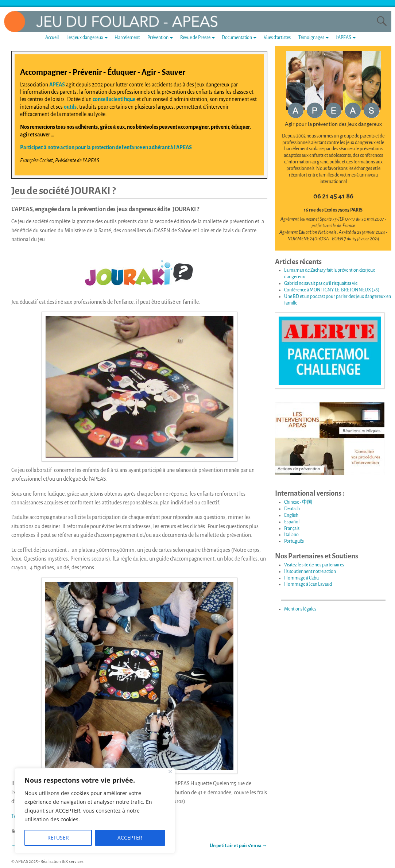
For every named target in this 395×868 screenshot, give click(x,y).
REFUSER (58, 838)
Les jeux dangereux (89, 38)
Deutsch (292, 509)
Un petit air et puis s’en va (239, 846)
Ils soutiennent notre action (310, 571)
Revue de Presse (199, 38)
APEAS (57, 85)
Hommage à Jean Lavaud (308, 584)
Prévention (162, 38)
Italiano (291, 535)
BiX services (73, 862)
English (291, 515)
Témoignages (315, 38)
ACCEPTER (130, 838)
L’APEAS (347, 38)
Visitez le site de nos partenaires (314, 565)
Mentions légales (300, 609)
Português (294, 541)
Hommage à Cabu (301, 578)
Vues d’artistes (277, 38)
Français (292, 528)
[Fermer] (170, 772)
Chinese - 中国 (298, 502)
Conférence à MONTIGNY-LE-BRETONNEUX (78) (332, 290)
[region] (95, 811)
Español (292, 522)
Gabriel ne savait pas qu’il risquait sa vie (321, 283)
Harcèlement (127, 38)
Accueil (52, 38)
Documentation (241, 38)
